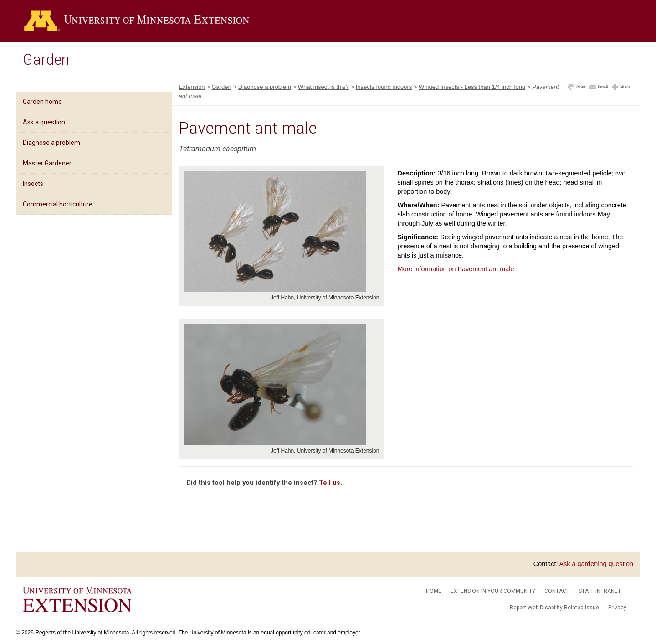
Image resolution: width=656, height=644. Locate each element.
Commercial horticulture (58, 204)
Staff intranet (600, 591)
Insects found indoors (384, 87)
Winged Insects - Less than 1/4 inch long (472, 87)
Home (434, 591)
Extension (192, 87)
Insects (33, 184)
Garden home (42, 102)
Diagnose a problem (51, 143)
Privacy (617, 608)
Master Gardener (47, 163)
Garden (46, 60)
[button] (577, 88)
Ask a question (44, 122)
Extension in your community (493, 591)
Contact (557, 591)
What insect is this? (323, 87)
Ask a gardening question (596, 564)
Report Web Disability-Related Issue (554, 608)
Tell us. (331, 483)
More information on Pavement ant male (456, 269)
